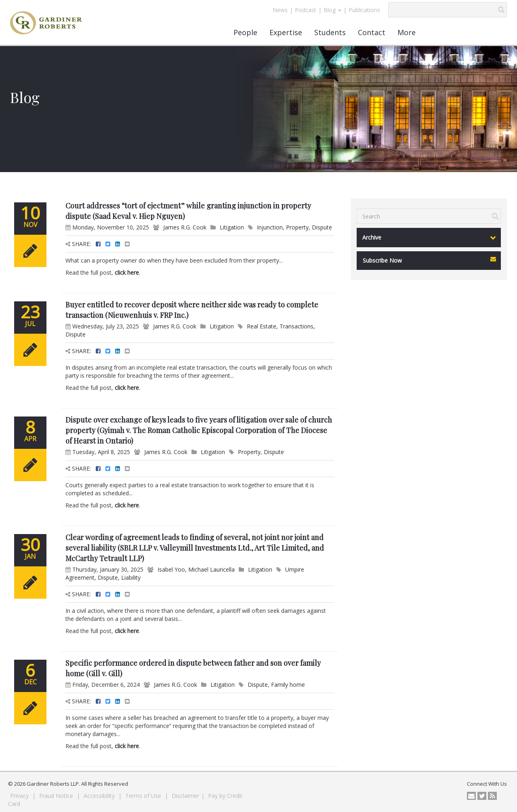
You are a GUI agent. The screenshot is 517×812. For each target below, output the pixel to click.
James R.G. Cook (185, 227)
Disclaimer (185, 796)
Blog (332, 10)
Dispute (322, 227)
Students (330, 32)
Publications (364, 10)
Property (297, 227)
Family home (288, 685)
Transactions (296, 326)
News (280, 10)
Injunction (270, 227)
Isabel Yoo (171, 569)
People (245, 32)
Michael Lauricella (211, 569)
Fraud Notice (57, 796)
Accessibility (100, 796)
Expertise (286, 32)
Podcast (306, 10)
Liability (131, 577)
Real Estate (262, 326)
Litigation (232, 227)
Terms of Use (144, 796)
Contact (372, 32)
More (407, 32)
